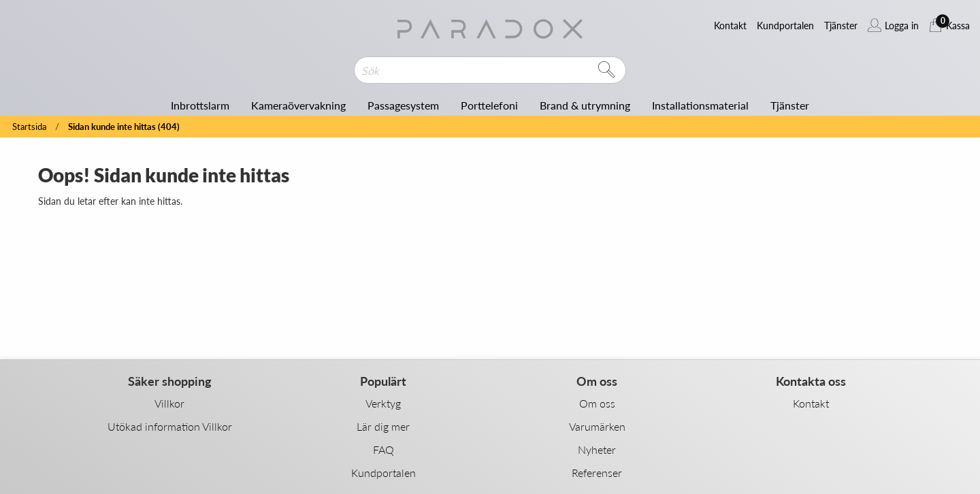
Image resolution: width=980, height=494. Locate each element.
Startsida (29, 127)
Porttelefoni (489, 105)
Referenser (597, 473)
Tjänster (790, 105)
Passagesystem (403, 105)
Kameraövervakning (298, 105)
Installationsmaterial (700, 105)
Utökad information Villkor (170, 426)
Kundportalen (383, 473)
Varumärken (597, 426)
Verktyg (383, 403)
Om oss (597, 403)
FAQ (383, 449)
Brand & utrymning (585, 105)
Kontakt (811, 403)
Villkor (169, 403)
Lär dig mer (383, 426)
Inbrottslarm (200, 105)
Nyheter (597, 449)
